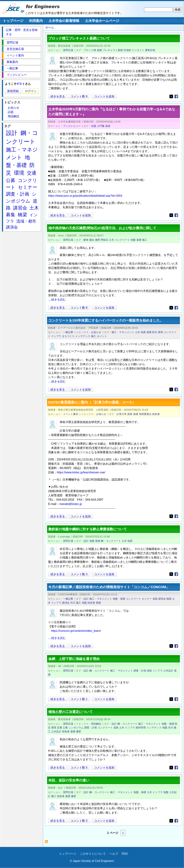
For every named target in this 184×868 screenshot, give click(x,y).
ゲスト (21, 84)
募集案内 (12, 62)
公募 (65, 728)
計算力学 (122, 414)
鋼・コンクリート (111, 541)
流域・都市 (26, 221)
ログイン (31, 91)
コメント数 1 (79, 699)
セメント (102, 336)
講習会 (162, 599)
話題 (11, 112)
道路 (155, 599)
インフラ (56, 336)
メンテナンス (83, 336)
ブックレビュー (72, 126)
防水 (155, 332)
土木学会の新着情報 (64, 21)
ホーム (50, 27)
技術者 (156, 414)
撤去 (92, 240)
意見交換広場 (15, 49)
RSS (125, 854)
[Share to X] (171, 96)
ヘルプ (114, 854)
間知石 (105, 240)
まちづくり (68, 336)
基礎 (99, 50)
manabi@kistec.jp (71, 504)
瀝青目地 (150, 50)
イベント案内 (71, 414)
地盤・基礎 (119, 599)
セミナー (147, 599)
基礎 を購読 (47, 843)
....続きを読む (57, 300)
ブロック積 (90, 50)
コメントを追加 (104, 96)
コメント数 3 (79, 574)
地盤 (133, 240)
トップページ (13, 21)
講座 (130, 414)
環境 (160, 332)
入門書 (101, 126)
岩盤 (94, 126)
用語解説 (96, 724)
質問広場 (68, 50)
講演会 (66, 603)
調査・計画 (140, 671)
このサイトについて (93, 854)
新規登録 (13, 91)
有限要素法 (145, 414)
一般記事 (68, 332)
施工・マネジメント (123, 332)
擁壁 (98, 240)
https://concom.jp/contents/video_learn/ (76, 631)
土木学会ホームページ (102, 21)
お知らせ (96, 332)
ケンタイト (138, 50)
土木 (112, 240)
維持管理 (141, 728)
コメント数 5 (79, 767)
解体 (86, 240)
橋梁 (169, 599)
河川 (73, 603)
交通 (59, 728)
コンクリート (122, 240)
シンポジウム (76, 728)
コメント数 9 (79, 96)
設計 (86, 541)
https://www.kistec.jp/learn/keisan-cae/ (81, 472)
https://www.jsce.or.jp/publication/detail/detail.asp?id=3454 (85, 196)
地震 (143, 332)
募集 (11, 215)
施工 (145, 240)
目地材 (127, 50)
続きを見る (58, 96)
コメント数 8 (79, 308)
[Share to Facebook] (176, 96)
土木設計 (168, 671)
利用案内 (36, 21)
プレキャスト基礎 (113, 50)
